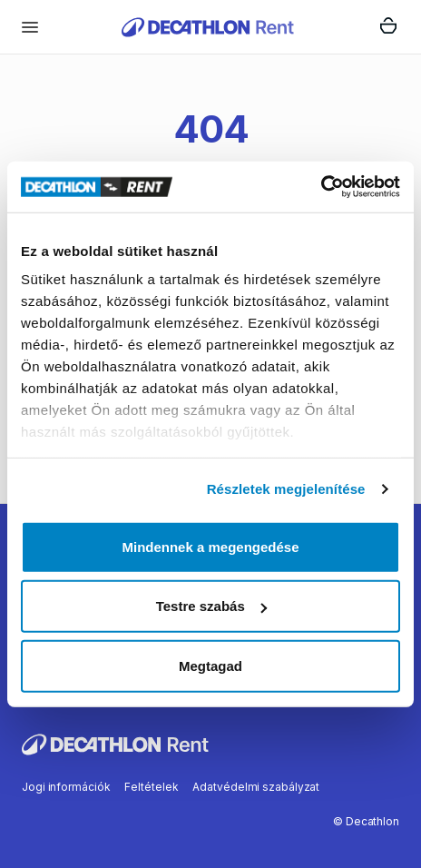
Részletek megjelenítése (286, 489)
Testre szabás (211, 606)
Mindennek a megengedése (210, 546)
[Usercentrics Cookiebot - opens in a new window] (321, 187)
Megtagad (210, 665)
